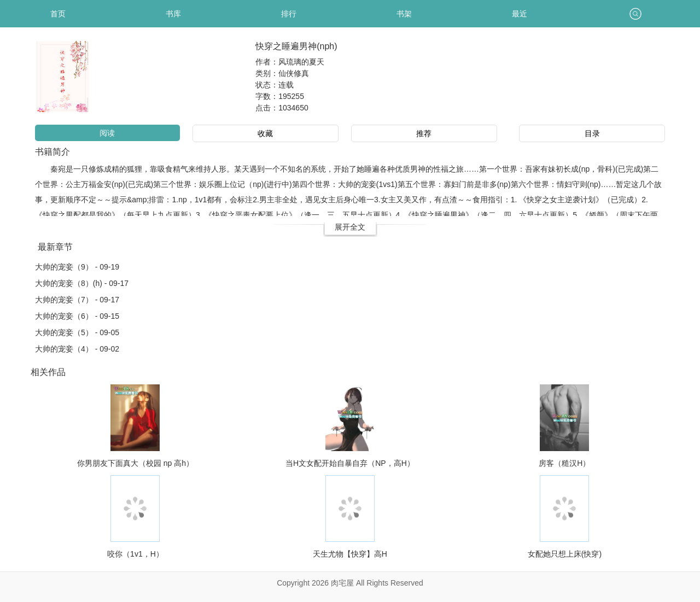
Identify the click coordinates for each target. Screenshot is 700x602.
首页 (58, 14)
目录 (592, 133)
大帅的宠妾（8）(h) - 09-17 (82, 283)
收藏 (265, 133)
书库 (173, 14)
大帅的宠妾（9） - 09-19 (77, 267)
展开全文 (350, 227)
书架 (404, 14)
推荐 (424, 133)
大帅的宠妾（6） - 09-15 (77, 316)
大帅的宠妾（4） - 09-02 (77, 349)
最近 (520, 14)
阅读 (107, 133)
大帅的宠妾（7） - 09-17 (77, 300)
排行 (289, 14)
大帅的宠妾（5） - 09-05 (77, 332)
